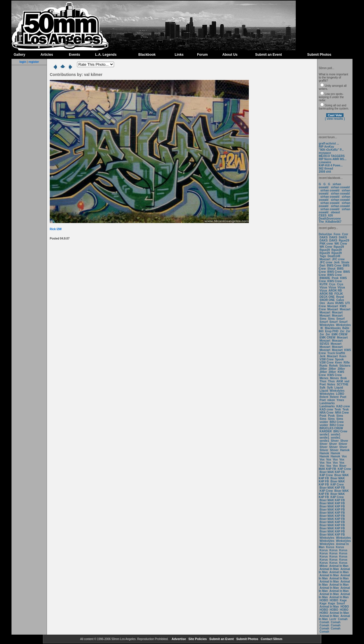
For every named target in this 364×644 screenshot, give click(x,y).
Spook (339, 359)
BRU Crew (337, 422)
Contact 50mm (271, 639)
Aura (330, 303)
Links (179, 55)
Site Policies (197, 639)
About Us (230, 55)
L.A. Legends (106, 55)
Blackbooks (333, 328)
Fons (337, 234)
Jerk (337, 262)
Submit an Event (268, 55)
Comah (343, 619)
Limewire (325, 162)
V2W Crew (327, 359)
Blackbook (147, 55)
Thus (323, 381)
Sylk (323, 388)
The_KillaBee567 (330, 222)
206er (323, 369)
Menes (324, 378)
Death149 (334, 256)
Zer (342, 331)
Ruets (324, 366)
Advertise (178, 639)
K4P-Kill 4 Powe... (331, 165)
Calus (340, 300)
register (34, 62)
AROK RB (335, 291)
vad (347, 381)
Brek (344, 378)
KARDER (326, 431)
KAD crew (343, 406)
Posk (335, 278)
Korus (330, 547)
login (23, 62)
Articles (47, 55)
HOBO (324, 600)
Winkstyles (327, 325)
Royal (340, 297)
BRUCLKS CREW (331, 428)
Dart (322, 266)
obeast (335, 212)
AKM (340, 381)
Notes (331, 384)
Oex (322, 303)
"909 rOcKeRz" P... (331, 150)
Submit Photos (319, 55)
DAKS (324, 237)
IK (321, 328)
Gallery (19, 55)
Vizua (323, 287)
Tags (323, 256)
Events (74, 55)
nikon (331, 400)
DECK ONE (328, 297)
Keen (343, 356)
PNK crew (326, 244)
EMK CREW (340, 334)
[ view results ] (335, 119)
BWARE (325, 278)
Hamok (345, 450)
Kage (343, 600)
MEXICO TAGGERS (332, 156)
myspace (325, 153)
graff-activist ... (329, 144)
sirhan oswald (340, 187)
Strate (345, 262)
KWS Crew (335, 281)
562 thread (326, 169)
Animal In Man (339, 566)
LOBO (340, 394)
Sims (323, 319)
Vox (344, 456)
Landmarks (327, 403)
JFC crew (338, 259)
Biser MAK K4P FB (333, 467)
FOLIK (339, 294)
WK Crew (341, 244)
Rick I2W (56, 229)
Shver (335, 441)
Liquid (339, 388)
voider (324, 422)
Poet (323, 384)
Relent (324, 397)
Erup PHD (332, 331)
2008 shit (325, 172)
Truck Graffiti (336, 353)
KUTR (324, 284)
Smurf (341, 319)
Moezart (325, 259)
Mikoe (324, 566)
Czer (345, 234)
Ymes (340, 400)
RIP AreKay (326, 147)
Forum (202, 55)
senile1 (324, 435)
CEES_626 (326, 215)
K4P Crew (345, 469)
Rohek (333, 366)
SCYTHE (343, 384)
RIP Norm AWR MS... (333, 159)
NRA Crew (327, 413)
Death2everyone (330, 219)
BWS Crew (334, 266)
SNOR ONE (327, 300)
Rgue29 (344, 241)
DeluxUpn (325, 234)
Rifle (347, 363)
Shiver (343, 444)
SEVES (325, 344)
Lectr (333, 619)
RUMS (340, 303)
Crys (332, 284)
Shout (331, 269)
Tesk (338, 409)
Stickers (345, 366)
